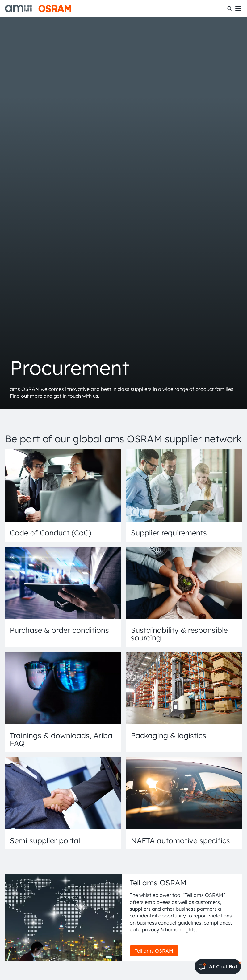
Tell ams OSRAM (154, 951)
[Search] (230, 9)
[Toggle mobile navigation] (238, 9)
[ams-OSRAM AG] (38, 9)
